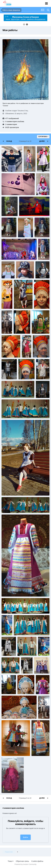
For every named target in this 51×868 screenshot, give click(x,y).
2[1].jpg (39, 300)
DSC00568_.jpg (9, 665)
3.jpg (5, 208)
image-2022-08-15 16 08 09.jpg (15, 254)
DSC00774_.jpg (26, 371)
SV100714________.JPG (13, 787)
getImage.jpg (8, 750)
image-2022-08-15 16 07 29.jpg (43, 369)
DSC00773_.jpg (40, 349)
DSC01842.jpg (25, 686)
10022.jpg (7, 298)
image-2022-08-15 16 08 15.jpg (24, 229)
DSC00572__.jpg (10, 608)
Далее (42, 141)
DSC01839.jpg (9, 713)
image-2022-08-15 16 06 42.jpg (42, 683)
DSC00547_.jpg (9, 392)
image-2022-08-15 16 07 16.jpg (15, 490)
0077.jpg (43, 249)
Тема (11, 861)
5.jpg (5, 349)
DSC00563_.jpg (25, 650)
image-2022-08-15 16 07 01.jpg (8, 648)
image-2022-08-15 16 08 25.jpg (43, 184)
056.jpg (28, 161)
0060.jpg (40, 229)
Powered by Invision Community (25, 864)
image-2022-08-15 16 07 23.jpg (42, 387)
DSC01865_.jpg (42, 665)
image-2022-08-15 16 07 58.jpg (42, 270)
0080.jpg (21, 270)
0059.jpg (7, 229)
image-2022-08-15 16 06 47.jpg (8, 686)
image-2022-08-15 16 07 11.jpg (15, 591)
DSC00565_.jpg (21, 629)
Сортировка (43, 137)
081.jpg (6, 189)
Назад (9, 141)
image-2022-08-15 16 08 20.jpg (33, 210)
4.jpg (17, 325)
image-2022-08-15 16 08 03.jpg (8, 268)
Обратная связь (22, 861)
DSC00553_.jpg (9, 507)
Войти (25, 837)
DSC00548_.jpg (9, 412)
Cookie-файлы (37, 861)
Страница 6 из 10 (26, 141)
